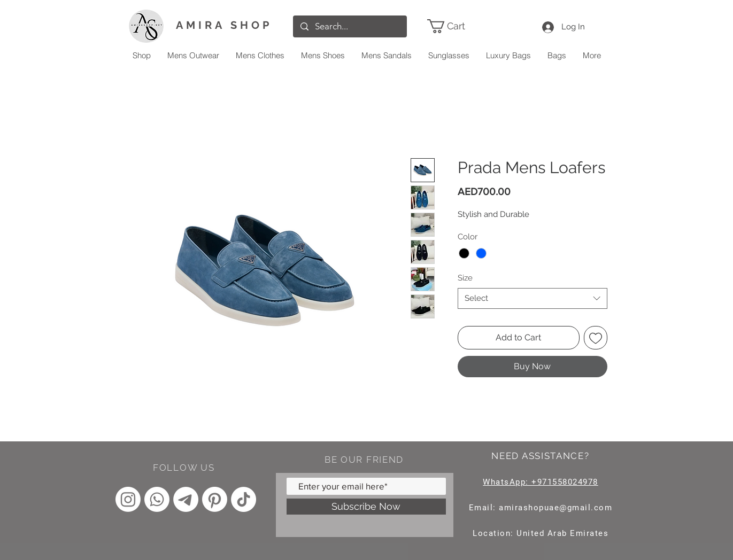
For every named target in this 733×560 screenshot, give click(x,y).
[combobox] (533, 298)
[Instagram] (128, 499)
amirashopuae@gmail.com (555, 508)
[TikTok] (244, 499)
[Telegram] (186, 499)
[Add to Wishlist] (596, 338)
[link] (461, 26)
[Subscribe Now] (366, 507)
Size (465, 278)
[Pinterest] (215, 499)
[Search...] (350, 26)
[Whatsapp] (157, 499)
